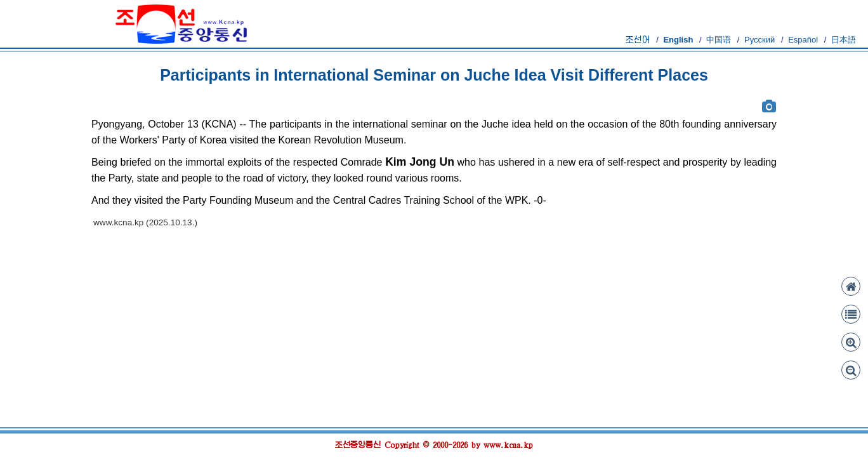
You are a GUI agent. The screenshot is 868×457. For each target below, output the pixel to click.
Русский (760, 40)
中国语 (719, 40)
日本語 (844, 40)
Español (803, 40)
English (678, 40)
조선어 (638, 40)
